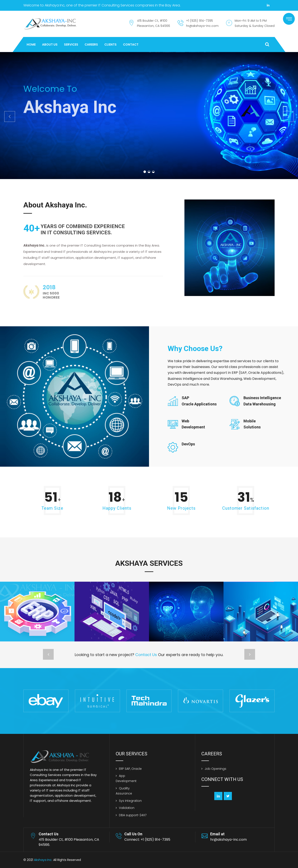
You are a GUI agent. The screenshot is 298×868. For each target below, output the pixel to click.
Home (31, 44)
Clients (110, 44)
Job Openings (215, 769)
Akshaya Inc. (43, 860)
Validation (127, 808)
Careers (91, 44)
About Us (50, 44)
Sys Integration (130, 801)
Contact (131, 44)
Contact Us (146, 655)
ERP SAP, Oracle (130, 769)
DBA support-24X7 (133, 815)
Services (71, 44)
